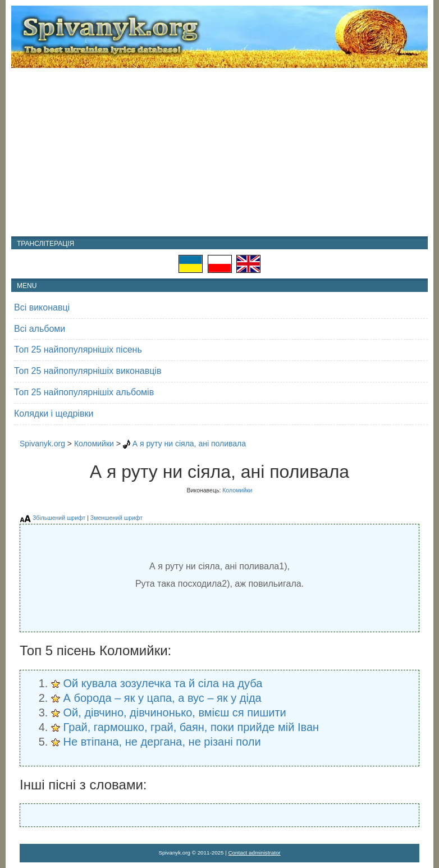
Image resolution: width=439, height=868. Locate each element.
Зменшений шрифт (116, 518)
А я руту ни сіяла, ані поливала (189, 444)
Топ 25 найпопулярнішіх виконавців (88, 371)
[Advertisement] (219, 152)
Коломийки (94, 444)
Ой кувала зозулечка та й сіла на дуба (163, 683)
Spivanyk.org (42, 444)
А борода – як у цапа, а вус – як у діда (163, 698)
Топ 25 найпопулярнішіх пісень (78, 350)
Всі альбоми (40, 329)
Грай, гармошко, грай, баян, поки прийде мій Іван (191, 727)
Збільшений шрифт (59, 518)
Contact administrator (255, 853)
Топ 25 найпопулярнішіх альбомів (84, 392)
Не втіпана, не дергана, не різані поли (162, 742)
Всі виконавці (42, 307)
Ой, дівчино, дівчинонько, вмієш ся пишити (175, 712)
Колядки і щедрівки (54, 414)
